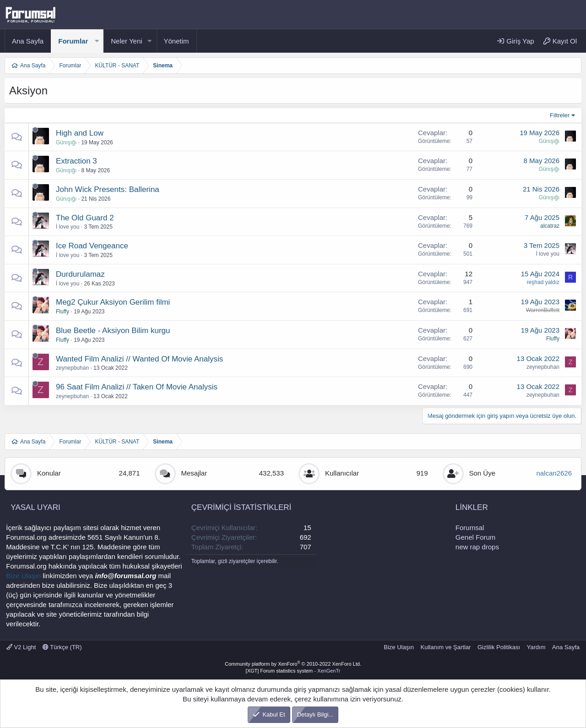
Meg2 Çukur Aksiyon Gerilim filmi (113, 302)
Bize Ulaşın (23, 576)
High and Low (80, 133)
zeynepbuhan (72, 368)
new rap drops (477, 547)
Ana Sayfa (28, 41)
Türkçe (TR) (62, 647)
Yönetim (176, 41)
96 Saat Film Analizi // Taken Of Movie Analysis (137, 387)
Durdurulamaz (80, 274)
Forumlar (73, 41)
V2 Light (21, 647)
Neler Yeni (126, 41)
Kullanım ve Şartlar (446, 647)
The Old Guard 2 (85, 218)
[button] (97, 41)
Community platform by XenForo (293, 664)
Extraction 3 (76, 161)
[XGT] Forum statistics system (293, 671)
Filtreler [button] (560, 115)
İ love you (68, 227)
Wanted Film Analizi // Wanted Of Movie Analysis (139, 359)
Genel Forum (476, 537)
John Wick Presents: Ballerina (108, 189)
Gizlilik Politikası (499, 647)
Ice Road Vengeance (92, 246)
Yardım (536, 647)
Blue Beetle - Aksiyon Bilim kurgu (113, 331)
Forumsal (470, 528)
